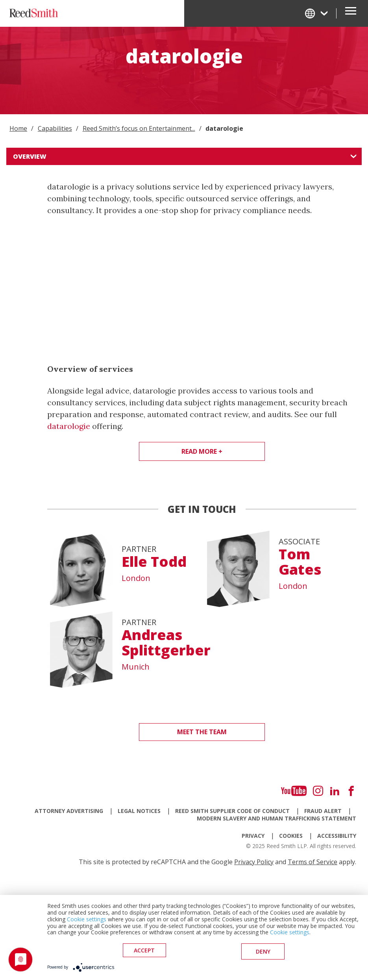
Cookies (291, 836)
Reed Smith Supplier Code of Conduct (232, 811)
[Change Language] (317, 13)
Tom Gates (300, 562)
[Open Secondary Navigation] (351, 13)
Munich (136, 667)
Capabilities (55, 128)
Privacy (253, 836)
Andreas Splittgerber (166, 643)
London (136, 578)
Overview (30, 156)
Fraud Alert (323, 811)
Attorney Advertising (69, 811)
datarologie (69, 426)
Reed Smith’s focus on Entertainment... (139, 128)
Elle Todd (154, 561)
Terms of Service (313, 862)
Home (18, 128)
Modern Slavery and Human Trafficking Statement (276, 818)
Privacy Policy (254, 862)
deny (263, 953)
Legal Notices (139, 811)
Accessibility (337, 836)
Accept (144, 953)
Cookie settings (87, 921)
